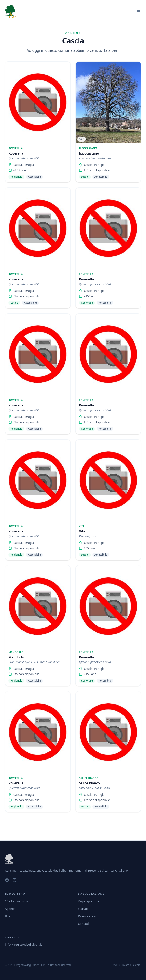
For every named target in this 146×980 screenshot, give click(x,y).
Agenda (10, 909)
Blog (8, 916)
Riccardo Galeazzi (131, 965)
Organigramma (88, 901)
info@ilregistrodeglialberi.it (23, 945)
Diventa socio (87, 916)
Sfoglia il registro (16, 901)
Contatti (83, 924)
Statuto (83, 909)
